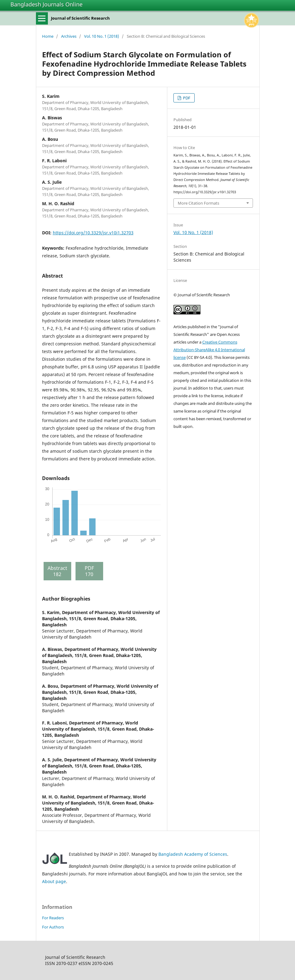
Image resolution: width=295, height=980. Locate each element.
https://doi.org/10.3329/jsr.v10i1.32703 (93, 233)
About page (54, 881)
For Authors (53, 927)
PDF (186, 98)
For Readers (53, 918)
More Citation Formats (198, 203)
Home (48, 36)
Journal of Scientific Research (80, 18)
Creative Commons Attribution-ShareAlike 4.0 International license (209, 350)
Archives (69, 36)
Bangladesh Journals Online (47, 4)
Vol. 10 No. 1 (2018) (102, 36)
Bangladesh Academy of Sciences (193, 854)
